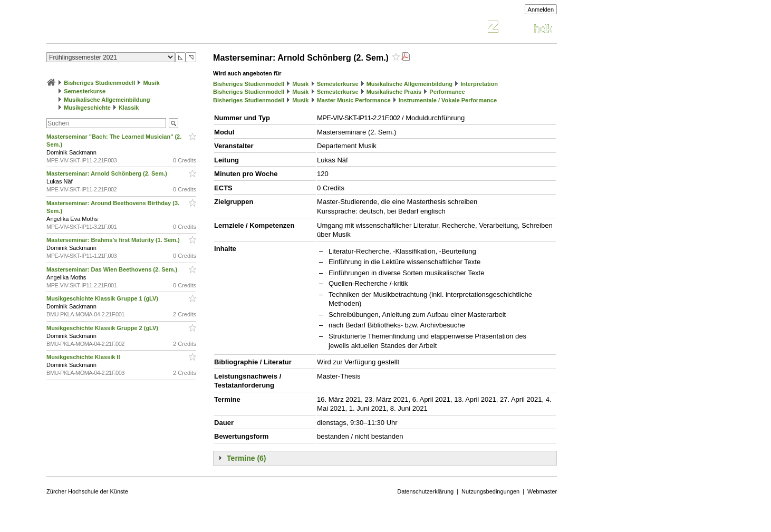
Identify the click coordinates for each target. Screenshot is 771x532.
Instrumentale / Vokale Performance (448, 100)
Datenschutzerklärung (425, 491)
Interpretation (479, 84)
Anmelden (541, 9)
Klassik (129, 108)
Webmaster (542, 491)
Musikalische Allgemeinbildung (107, 100)
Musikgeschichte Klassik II (84, 357)
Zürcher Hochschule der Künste (87, 491)
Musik (151, 83)
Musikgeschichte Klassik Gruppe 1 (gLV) (103, 298)
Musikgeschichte (87, 108)
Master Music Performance (354, 100)
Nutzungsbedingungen (490, 491)
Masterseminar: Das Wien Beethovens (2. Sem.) (113, 269)
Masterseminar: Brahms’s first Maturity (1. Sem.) (114, 240)
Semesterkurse (85, 91)
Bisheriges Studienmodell (99, 83)
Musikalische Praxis (394, 92)
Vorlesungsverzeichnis (124, 28)
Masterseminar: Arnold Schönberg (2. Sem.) (108, 173)
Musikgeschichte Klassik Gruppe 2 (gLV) (103, 328)
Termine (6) (246, 458)
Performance (447, 92)
